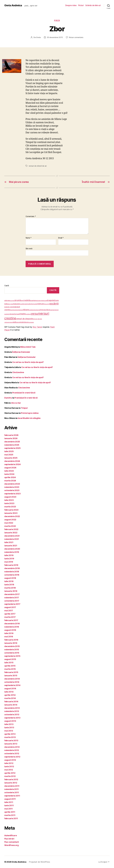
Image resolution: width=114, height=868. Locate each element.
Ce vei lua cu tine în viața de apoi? (28, 362)
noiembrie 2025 (12, 445)
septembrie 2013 (12, 718)
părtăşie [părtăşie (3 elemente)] (21, 310)
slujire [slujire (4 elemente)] (52, 310)
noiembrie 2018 (12, 572)
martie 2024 (10, 481)
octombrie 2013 (12, 715)
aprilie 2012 (10, 773)
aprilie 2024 (10, 477)
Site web (29, 249)
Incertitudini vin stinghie (29, 418)
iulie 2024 (9, 471)
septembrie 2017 (12, 604)
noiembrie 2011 (11, 789)
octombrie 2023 (12, 490)
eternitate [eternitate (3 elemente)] (11, 304)
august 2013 (10, 721)
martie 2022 (10, 526)
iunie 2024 (9, 474)
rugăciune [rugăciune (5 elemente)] (32, 310)
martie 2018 (10, 588)
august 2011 (10, 799)
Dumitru (8, 398)
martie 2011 (10, 815)
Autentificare (11, 835)
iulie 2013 (9, 724)
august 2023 (10, 497)
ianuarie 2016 (11, 643)
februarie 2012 (11, 779)
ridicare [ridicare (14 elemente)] (26, 310)
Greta (38, 37)
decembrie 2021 (12, 536)
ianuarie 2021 (11, 546)
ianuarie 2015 (11, 676)
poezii (57, 20)
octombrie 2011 (12, 792)
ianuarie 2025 (11, 458)
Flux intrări (9, 839)
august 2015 (10, 659)
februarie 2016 (11, 640)
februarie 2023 (11, 510)
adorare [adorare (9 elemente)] (7, 300)
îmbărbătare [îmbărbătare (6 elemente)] (24, 322)
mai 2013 (9, 731)
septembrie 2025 (12, 448)
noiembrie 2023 (12, 487)
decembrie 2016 (12, 624)
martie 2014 (10, 698)
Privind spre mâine (30, 413)
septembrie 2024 (12, 464)
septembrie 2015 (12, 656)
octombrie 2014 (12, 682)
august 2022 (10, 520)
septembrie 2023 (12, 494)
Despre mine (71, 5)
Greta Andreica (13, 5)
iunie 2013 (9, 728)
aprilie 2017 (10, 614)
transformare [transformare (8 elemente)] (15, 314)
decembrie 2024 (12, 461)
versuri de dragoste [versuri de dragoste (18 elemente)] (25, 319)
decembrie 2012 (12, 747)
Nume (29, 238)
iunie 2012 (9, 766)
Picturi (81, 5)
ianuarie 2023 (11, 513)
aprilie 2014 (10, 695)
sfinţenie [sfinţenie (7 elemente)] (42, 310)
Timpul (24, 408)
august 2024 (10, 468)
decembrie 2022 (12, 516)
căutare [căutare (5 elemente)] (39, 301)
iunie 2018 (9, 585)
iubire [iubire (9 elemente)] (18, 304)
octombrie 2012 (12, 753)
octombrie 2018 (12, 575)
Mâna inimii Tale (28, 347)
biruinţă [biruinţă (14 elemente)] (18, 300)
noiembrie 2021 (12, 539)
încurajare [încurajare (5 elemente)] (31, 322)
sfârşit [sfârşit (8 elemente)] (48, 310)
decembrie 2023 (12, 484)
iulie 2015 (9, 663)
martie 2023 (10, 507)
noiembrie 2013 (12, 711)
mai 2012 (9, 770)
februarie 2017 (11, 620)
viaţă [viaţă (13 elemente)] (14, 322)
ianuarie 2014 (11, 705)
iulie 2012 (9, 763)
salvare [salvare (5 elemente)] (37, 310)
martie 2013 (10, 737)
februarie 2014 (11, 702)
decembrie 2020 (12, 549)
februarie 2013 (11, 740)
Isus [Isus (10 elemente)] (15, 304)
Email (61, 238)
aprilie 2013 (10, 734)
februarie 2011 (11, 818)
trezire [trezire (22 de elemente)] (23, 314)
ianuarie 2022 (11, 533)
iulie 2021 (9, 542)
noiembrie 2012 (12, 750)
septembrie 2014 (12, 685)
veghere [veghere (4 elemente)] (28, 314)
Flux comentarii (12, 842)
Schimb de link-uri (93, 5)
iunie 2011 (9, 805)
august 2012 (10, 760)
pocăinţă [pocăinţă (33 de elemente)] (54, 304)
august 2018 (10, 578)
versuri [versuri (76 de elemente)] (35, 314)
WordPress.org (11, 845)
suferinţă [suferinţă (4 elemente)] (8, 314)
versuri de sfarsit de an (38, 166)
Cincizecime (18, 372)
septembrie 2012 (12, 757)
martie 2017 (10, 617)
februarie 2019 (11, 565)
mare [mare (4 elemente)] (25, 304)
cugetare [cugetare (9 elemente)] (33, 300)
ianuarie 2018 (11, 591)
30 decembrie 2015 (55, 37)
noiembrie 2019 (12, 552)
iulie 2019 (9, 555)
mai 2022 (9, 523)
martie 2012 (10, 776)
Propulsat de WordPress (39, 862)
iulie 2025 (9, 451)
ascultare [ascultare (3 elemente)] (12, 301)
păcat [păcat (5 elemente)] (17, 310)
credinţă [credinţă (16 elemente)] (27, 300)
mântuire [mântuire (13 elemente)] (41, 304)
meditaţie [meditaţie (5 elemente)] (30, 304)
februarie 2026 (11, 435)
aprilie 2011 (10, 812)
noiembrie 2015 (12, 650)
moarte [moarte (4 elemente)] (35, 304)
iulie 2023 (9, 500)
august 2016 (10, 630)
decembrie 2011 (12, 786)
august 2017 (10, 607)
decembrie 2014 (12, 679)
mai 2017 (9, 611)
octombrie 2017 (12, 601)
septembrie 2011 (12, 796)
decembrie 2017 (12, 594)
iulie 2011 (9, 802)
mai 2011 (9, 809)
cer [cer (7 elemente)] (22, 300)
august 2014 (10, 689)
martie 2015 (10, 669)
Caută (7, 286)
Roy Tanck (37, 327)
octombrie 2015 (12, 653)
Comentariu (31, 216)
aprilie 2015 (10, 666)
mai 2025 (9, 455)
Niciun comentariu (76, 37)
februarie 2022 (11, 529)
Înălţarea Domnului (21, 352)
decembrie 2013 (12, 708)
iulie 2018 (9, 581)
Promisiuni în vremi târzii (24, 393)
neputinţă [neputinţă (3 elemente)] (47, 304)
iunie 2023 (9, 503)
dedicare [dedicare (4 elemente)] (44, 301)
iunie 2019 (9, 559)
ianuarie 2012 (11, 783)
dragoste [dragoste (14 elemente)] (50, 300)
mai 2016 (9, 637)
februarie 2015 (11, 672)
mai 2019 (9, 562)
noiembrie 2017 (12, 598)
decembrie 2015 (12, 646)
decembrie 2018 (12, 568)
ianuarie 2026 (11, 438)
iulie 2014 (9, 692)
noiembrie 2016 (12, 627)
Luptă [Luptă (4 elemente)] (22, 304)
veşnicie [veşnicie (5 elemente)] (10, 322)
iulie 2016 (9, 633)
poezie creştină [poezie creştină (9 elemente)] (10, 307)
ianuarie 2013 (11, 744)
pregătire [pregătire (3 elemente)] (13, 310)
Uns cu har (16, 403)
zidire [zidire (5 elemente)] (18, 322)
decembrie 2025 (12, 442)
